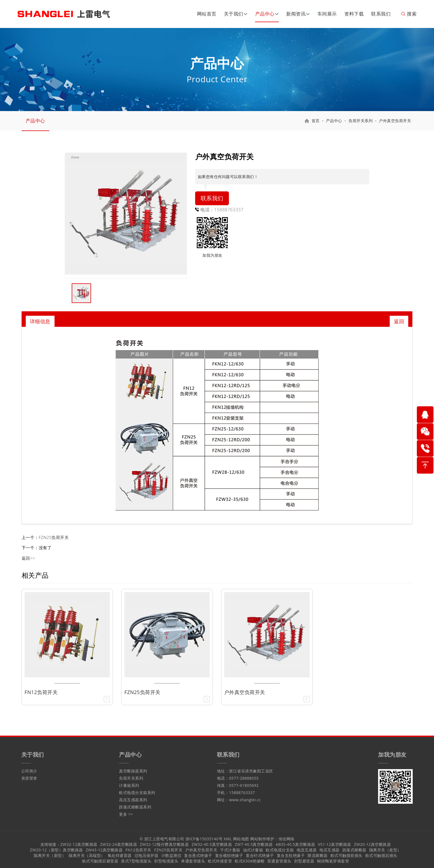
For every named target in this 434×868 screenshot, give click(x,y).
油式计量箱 (253, 850)
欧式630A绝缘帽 (250, 861)
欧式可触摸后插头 (381, 855)
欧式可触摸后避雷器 (100, 861)
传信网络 (286, 839)
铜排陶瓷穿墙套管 (333, 861)
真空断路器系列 (133, 771)
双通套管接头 (279, 861)
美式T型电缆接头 (136, 861)
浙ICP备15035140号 (204, 839)
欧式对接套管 (220, 861)
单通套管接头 (193, 861)
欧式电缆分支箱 (280, 850)
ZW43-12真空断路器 (104, 850)
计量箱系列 (129, 785)
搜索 (409, 14)
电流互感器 (307, 850)
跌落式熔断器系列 (135, 807)
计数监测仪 (171, 855)
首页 (316, 121)
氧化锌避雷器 (120, 855)
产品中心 (265, 14)
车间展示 (327, 14)
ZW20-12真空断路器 (372, 844)
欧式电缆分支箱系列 (137, 793)
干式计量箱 (230, 850)
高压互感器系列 (133, 800)
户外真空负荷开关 (395, 121)
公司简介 (29, 771)
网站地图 (241, 839)
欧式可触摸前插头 (347, 855)
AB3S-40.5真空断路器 (295, 844)
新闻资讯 (296, 14)
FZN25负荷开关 (54, 537)
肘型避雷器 (304, 861)
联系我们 (381, 14)
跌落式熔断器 (354, 850)
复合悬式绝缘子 (198, 855)
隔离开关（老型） (385, 850)
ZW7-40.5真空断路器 (254, 844)
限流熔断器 (318, 855)
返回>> (28, 558)
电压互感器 (330, 850)
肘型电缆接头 (166, 861)
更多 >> (126, 814)
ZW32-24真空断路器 (119, 844)
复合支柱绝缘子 (291, 855)
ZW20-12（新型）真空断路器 (56, 850)
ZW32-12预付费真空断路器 (164, 844)
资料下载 (354, 14)
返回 (399, 321)
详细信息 (40, 321)
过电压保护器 (147, 855)
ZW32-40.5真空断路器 (212, 844)
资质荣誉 (29, 778)
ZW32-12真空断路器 (79, 844)
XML (228, 839)
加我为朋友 (212, 255)
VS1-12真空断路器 (335, 844)
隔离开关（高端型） (87, 855)
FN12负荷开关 (138, 850)
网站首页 (207, 14)
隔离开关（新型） (50, 855)
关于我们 (234, 14)
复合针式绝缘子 (260, 855)
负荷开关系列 (361, 121)
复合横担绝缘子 (229, 855)
